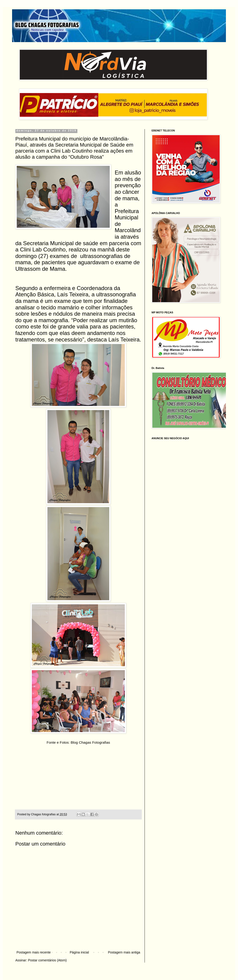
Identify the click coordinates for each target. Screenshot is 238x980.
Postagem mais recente (34, 952)
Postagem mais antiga (124, 952)
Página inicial (79, 952)
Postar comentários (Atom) (47, 960)
